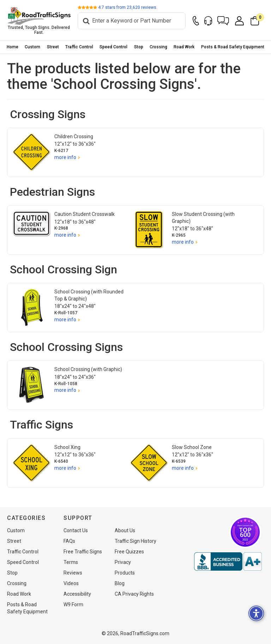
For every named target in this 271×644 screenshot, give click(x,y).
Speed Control (113, 47)
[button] (223, 21)
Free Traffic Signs (83, 552)
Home (13, 47)
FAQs (69, 541)
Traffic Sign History (135, 541)
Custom (32, 47)
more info (65, 157)
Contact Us (76, 530)
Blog (120, 583)
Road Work (184, 47)
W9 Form (73, 604)
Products (125, 573)
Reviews (73, 573)
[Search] (132, 21)
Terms (71, 562)
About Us (125, 530)
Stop (139, 47)
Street (53, 47)
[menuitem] (13, 47)
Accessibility (77, 594)
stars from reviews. (128, 7)
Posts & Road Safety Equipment (233, 47)
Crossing (158, 47)
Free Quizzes (129, 552)
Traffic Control (79, 47)
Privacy (123, 562)
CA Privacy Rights (134, 594)
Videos (71, 583)
